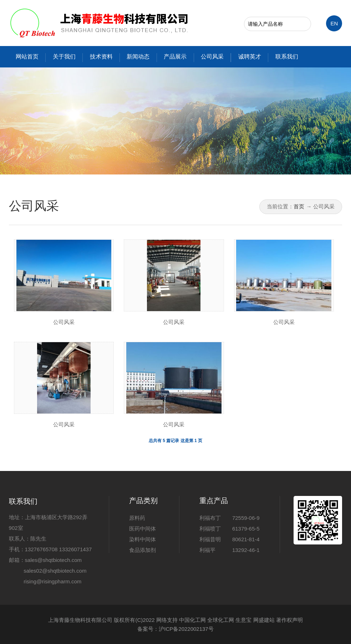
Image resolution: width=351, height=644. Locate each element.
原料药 (137, 518)
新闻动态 (138, 57)
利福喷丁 (210, 529)
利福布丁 (210, 518)
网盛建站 (264, 620)
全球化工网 (221, 620)
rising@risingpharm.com (52, 581)
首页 (299, 206)
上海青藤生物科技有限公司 (80, 620)
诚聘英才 (250, 57)
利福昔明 (210, 539)
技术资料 (101, 57)
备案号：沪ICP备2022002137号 (175, 629)
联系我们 (287, 57)
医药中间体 (143, 529)
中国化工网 (192, 620)
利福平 (207, 550)
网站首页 (27, 57)
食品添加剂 (143, 550)
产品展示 (175, 57)
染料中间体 (143, 539)
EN (334, 23)
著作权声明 (289, 620)
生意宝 (243, 620)
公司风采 (212, 57)
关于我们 (64, 57)
